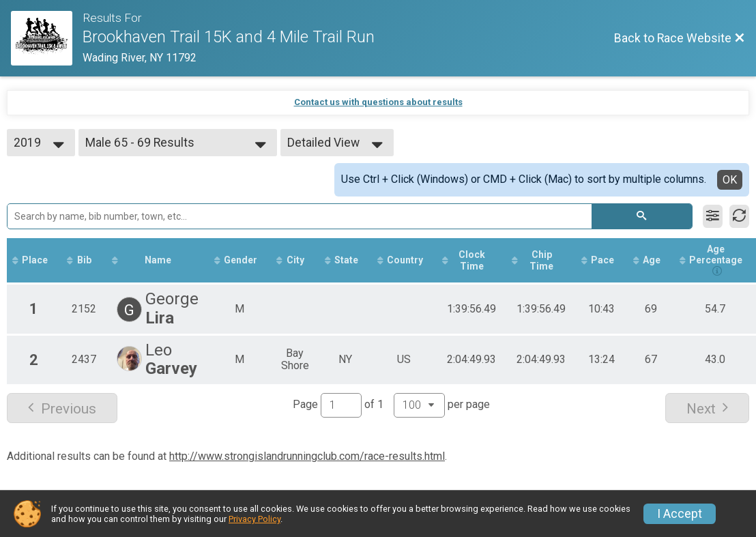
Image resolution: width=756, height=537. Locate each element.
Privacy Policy (255, 519)
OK (730, 180)
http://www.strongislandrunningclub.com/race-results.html (307, 456)
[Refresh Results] (739, 216)
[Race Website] (47, 38)
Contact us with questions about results (378, 102)
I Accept (680, 514)
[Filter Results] (713, 216)
